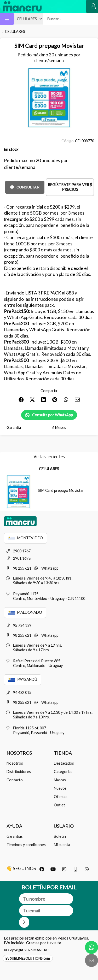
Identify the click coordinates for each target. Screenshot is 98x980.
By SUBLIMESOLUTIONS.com (28, 958)
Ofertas (61, 797)
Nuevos (60, 788)
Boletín (60, 836)
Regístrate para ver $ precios (70, 187)
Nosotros (15, 763)
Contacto (15, 780)
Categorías (63, 772)
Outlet (59, 805)
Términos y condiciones (26, 845)
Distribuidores (19, 772)
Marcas (60, 780)
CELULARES (15, 31)
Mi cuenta (62, 845)
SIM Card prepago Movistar (61, 490)
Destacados (64, 763)
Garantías (15, 836)
